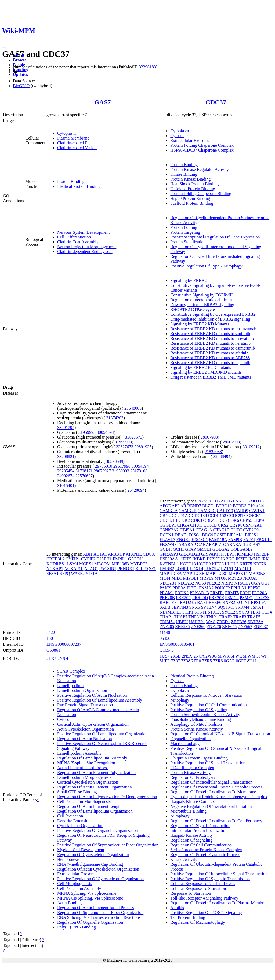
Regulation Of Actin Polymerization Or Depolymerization (107, 797)
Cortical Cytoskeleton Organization (88, 782)
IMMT (254, 559)
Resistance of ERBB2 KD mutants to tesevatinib (212, 338)
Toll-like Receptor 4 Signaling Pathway (204, 898)
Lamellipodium (70, 686)
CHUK (196, 525)
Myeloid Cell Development (81, 850)
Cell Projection (70, 816)
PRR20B (167, 598)
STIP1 (188, 612)
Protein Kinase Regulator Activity (199, 169)
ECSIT (220, 535)
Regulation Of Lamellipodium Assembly (92, 758)
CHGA (183, 525)
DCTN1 (167, 535)
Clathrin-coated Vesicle (77, 148)
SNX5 (195, 607)
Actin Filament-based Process (83, 768)
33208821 (66, 456)
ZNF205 (167, 627)
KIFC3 (218, 564)
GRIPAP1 (210, 554)
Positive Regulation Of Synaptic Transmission (210, 879)
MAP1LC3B (194, 573)
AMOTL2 (256, 501)
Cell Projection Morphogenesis (84, 801)
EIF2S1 (252, 535)
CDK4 (209, 520)
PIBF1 (192, 588)
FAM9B (235, 540)
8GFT (241, 661)
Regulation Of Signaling (191, 840)
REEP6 (215, 602)
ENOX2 (183, 540)
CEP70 (259, 520)
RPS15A (258, 602)
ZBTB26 (239, 622)
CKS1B (210, 525)
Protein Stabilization (188, 242)
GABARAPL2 (236, 544)
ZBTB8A (255, 622)
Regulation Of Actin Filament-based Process (95, 908)
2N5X (187, 656)
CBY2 (165, 515)
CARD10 (225, 511)
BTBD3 (240, 506)
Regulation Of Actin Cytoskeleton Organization (98, 869)
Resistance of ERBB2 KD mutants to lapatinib (210, 363)
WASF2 (78, 573)
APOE (165, 506)
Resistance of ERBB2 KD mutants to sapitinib (210, 334)
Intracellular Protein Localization (199, 830)
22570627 (84, 476)
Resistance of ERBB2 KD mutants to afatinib (209, 353)
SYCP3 (243, 612)
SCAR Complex (71, 671)
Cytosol (177, 136)
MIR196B (120, 564)
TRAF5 (254, 617)
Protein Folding (184, 227)
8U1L (252, 661)
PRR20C (184, 598)
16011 (52, 638)
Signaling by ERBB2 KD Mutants (200, 324)
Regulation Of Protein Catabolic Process (205, 855)
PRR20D (200, 598)
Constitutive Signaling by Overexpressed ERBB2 (213, 314)
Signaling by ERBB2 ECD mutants (201, 367)
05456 (165, 638)
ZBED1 (223, 622)
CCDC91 (235, 515)
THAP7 (181, 617)
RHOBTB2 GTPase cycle (192, 309)
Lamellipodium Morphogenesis (84, 777)
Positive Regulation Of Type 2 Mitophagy (206, 266)
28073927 (102, 471)
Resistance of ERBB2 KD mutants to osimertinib (213, 348)
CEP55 (246, 520)
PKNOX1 (126, 569)
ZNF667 (245, 627)
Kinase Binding (184, 174)
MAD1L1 (243, 569)
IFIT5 (186, 559)
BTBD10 (224, 506)
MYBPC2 (139, 564)
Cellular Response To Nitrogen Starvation (206, 695)
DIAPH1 (104, 559)
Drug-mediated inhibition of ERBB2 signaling (210, 319)
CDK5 (221, 520)
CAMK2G (207, 511)
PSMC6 (232, 598)
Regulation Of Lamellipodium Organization (95, 811)
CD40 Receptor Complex (192, 768)
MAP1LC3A (171, 573)
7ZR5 (207, 661)
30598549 (115, 461)
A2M (203, 501)
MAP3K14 (238, 573)
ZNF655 (229, 627)
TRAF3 (240, 617)
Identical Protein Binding (79, 186)
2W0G (211, 656)
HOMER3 (244, 554)
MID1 (177, 578)
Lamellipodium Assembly (79, 753)
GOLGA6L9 (242, 549)
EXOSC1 (200, 540)
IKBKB (199, 559)
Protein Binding (71, 181)
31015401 (66, 485)
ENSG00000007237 (64, 644)
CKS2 (223, 525)
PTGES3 (262, 598)
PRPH (245, 593)
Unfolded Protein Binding (193, 189)
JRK (265, 559)
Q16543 (167, 650)
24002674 (66, 476)
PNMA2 (206, 588)
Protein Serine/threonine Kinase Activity (205, 715)
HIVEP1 (227, 554)
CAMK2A (169, 511)
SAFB (165, 607)
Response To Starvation (191, 893)
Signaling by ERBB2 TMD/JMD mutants (206, 372)
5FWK (224, 656)
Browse (20, 60)
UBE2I (182, 622)
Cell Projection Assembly (79, 888)
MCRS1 (86, 564)
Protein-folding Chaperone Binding (201, 194)
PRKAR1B (199, 593)
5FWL (236, 656)
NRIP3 (227, 583)
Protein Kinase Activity (190, 772)
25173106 (139, 471)
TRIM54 (167, 622)
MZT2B (235, 578)
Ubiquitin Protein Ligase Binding (199, 758)
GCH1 (179, 549)
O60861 (53, 650)
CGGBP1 (168, 525)
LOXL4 (196, 569)
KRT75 (246, 564)
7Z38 (186, 661)
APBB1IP (116, 554)
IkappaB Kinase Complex (192, 801)
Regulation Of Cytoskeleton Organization (93, 855)
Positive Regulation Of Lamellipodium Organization (102, 734)
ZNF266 (198, 627)
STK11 (201, 612)
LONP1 (182, 569)
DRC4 (207, 535)
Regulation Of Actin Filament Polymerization (96, 772)
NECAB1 (168, 583)
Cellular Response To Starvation (198, 888)
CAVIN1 (257, 511)
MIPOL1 (191, 578)
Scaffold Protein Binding (192, 203)
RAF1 (202, 602)
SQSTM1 (226, 607)
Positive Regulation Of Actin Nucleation (92, 695)
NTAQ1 (91, 569)
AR (183, 506)
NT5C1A (242, 583)
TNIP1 (212, 617)
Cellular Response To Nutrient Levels (203, 884)
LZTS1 (227, 569)
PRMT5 (232, 593)
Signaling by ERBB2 (188, 280)
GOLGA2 (221, 549)
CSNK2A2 (169, 530)
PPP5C (254, 588)
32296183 (147, 67)
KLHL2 (232, 564)
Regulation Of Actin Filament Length (89, 806)
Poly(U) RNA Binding (77, 927)
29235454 (66, 471)
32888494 (222, 456)
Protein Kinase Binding (190, 179)
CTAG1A (204, 530)
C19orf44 (256, 506)
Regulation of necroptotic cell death (201, 300)
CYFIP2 (88, 559)
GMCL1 (204, 549)
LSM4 (73, 564)
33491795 (66, 427)
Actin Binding (69, 903)
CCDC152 (217, 515)
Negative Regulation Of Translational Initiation (211, 806)
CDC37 (216, 102)
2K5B (176, 656)
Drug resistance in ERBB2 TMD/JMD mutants (211, 377)
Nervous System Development (84, 232)
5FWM (249, 656)
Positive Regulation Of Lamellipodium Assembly (100, 700)
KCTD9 (204, 564)
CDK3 (197, 520)
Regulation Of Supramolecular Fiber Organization (100, 913)
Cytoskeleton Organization (80, 826)
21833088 (213, 452)
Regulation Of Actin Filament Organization (95, 787)
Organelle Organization (190, 739)
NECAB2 (186, 583)
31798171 (84, 471)
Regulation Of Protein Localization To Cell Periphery (216, 821)
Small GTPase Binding (77, 792)
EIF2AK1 (235, 535)
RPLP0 (142, 569)
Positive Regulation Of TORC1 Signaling (206, 913)
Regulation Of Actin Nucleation (85, 739)
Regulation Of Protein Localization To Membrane (213, 792)
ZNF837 (261, 627)
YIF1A (91, 573)
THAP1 (166, 617)
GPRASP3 (169, 554)
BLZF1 (209, 506)
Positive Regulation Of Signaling (199, 710)
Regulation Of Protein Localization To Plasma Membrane (220, 903)
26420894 (136, 490)
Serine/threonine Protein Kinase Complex (206, 850)
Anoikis (177, 908)
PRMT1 (217, 593)
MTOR (221, 578)
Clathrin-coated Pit (73, 143)
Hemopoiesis (68, 859)
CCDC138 (198, 515)
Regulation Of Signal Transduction (200, 826)
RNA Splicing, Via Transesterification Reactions (99, 917)
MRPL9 (207, 578)
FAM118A (218, 540)
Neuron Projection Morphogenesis (87, 247)
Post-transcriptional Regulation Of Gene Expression (215, 237)
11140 (165, 632)
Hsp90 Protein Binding (190, 198)
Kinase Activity (184, 859)
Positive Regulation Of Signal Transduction (208, 763)
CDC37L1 (169, 520)
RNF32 (229, 602)
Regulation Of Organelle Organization (90, 922)
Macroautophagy (185, 744)
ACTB (214, 501)
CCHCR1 (253, 515)
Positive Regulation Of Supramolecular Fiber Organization (108, 845)
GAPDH (135, 559)
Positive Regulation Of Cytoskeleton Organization (100, 879)
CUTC (236, 530)
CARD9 (241, 511)
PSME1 (247, 598)
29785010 (104, 466)
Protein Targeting (185, 232)
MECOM (102, 564)
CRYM (236, 525)
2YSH (63, 658)
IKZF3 (241, 559)
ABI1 (88, 554)
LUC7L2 (212, 569)
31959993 (87, 432)
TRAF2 (225, 617)
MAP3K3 (257, 573)
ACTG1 (227, 501)
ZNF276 (214, 627)
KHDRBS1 (56, 564)
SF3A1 (53, 573)
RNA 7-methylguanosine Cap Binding (90, 864)
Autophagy (180, 816)
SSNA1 (257, 607)
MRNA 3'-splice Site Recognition (86, 763)
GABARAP (186, 544)
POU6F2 (222, 588)
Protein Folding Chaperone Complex (202, 145)
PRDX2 (182, 593)
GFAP (190, 549)
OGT (266, 583)
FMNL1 (120, 559)
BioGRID (21, 86)
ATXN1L (134, 554)
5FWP (262, 656)
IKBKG (228, 559)
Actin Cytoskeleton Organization (86, 729)
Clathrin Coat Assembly (78, 242)
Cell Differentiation (74, 237)
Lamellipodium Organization (82, 690)
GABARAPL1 (209, 544)
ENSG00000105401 (177, 644)
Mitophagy (180, 700)
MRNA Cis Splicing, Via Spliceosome (90, 898)
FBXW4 (167, 544)
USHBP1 (197, 622)
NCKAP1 (55, 569)
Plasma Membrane (73, 138)
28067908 (209, 437)
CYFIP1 (73, 559)
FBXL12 (264, 540)
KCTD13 (188, 564)
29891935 (143, 447)
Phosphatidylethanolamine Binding (200, 719)
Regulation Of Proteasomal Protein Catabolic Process (216, 787)
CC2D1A (180, 515)
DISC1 (195, 535)
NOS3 (201, 583)
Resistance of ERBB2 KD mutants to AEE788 (210, 358)
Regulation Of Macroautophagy (198, 922)
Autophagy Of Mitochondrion (196, 724)
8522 (51, 632)
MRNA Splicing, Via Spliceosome (87, 893)
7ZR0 (196, 661)
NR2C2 (214, 583)
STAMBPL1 (170, 612)
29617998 (122, 466)
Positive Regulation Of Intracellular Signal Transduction (219, 874)
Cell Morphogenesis (75, 884)
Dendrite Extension (74, 821)
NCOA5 (250, 578)
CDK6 (233, 520)
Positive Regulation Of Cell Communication (208, 705)
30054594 (105, 432)
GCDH (166, 549)
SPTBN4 (209, 607)
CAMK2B (188, 511)
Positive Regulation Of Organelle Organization (98, 830)
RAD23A (188, 602)
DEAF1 (181, 535)
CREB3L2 (56, 559)
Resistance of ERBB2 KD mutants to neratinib (210, 343)
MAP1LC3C (217, 573)
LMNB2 (167, 569)
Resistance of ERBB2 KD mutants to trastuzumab (213, 329)
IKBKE (213, 559)
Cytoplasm (66, 133)
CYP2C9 (251, 530)
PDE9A (179, 588)
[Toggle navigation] (4, 47)
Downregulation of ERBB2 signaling (202, 305)
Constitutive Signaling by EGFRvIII (201, 295)
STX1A (214, 612)
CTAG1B (221, 530)
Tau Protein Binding (188, 917)
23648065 (133, 408)
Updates (20, 74)
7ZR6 (218, 661)
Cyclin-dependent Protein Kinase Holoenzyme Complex (219, 797)
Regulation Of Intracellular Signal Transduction (211, 782)
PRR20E (216, 598)
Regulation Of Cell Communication (201, 845)
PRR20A (260, 593)
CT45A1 (187, 530)
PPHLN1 (239, 588)
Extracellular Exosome (190, 140)
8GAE (229, 661)
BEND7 (194, 506)
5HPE (165, 661)
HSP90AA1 (170, 559)
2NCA (199, 656)
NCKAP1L (74, 569)
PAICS (165, 588)
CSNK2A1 (252, 525)
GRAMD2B (190, 554)
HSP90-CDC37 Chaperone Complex (202, 150)
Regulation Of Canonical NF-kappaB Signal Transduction (220, 734)
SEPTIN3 (180, 607)
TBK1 (255, 612)
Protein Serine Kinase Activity (196, 729)
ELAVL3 (167, 540)
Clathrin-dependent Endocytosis (85, 252)
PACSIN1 (108, 569)
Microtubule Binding (188, 811)
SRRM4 (242, 607)
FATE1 (249, 540)
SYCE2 (228, 612)
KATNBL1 (169, 564)
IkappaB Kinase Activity (191, 835)
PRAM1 (167, 593)
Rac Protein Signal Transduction (85, 705)
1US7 (164, 656)
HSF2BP (261, 554)
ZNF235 (183, 627)
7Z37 (176, 661)
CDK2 (184, 520)
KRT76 (260, 564)
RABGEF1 (169, 602)
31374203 (115, 418)
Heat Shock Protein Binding (194, 184)
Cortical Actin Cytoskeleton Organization (93, 724)
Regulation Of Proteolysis (193, 777)
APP (176, 506)
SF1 (153, 569)
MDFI (165, 578)
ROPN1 (243, 602)
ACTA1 (100, 554)
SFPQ (65, 573)
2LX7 (51, 658)
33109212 (251, 447)
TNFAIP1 (197, 617)
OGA (256, 583)
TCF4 (267, 612)
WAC (211, 622)
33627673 (134, 437)
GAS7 (102, 102)
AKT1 (241, 501)
